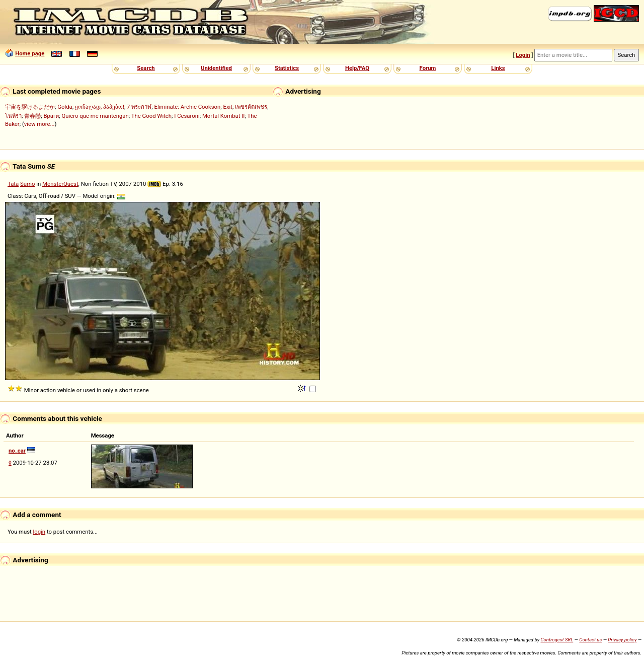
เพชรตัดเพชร (251, 107)
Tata (13, 184)
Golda (65, 107)
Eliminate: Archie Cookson (188, 107)
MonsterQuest (60, 184)
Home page (30, 53)
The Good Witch (151, 116)
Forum (428, 68)
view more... (39, 124)
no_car (17, 451)
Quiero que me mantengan (95, 116)
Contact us (590, 640)
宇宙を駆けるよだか (30, 107)
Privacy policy (622, 640)
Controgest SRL (557, 640)
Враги (51, 116)
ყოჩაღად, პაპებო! (100, 107)
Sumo (27, 184)
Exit (228, 107)
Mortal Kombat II (223, 116)
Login (523, 55)
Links (498, 68)
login (39, 532)
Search (146, 68)
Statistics (287, 68)
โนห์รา (13, 116)
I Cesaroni (187, 116)
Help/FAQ (357, 68)
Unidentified (216, 68)
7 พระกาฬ (139, 107)
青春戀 (32, 116)
